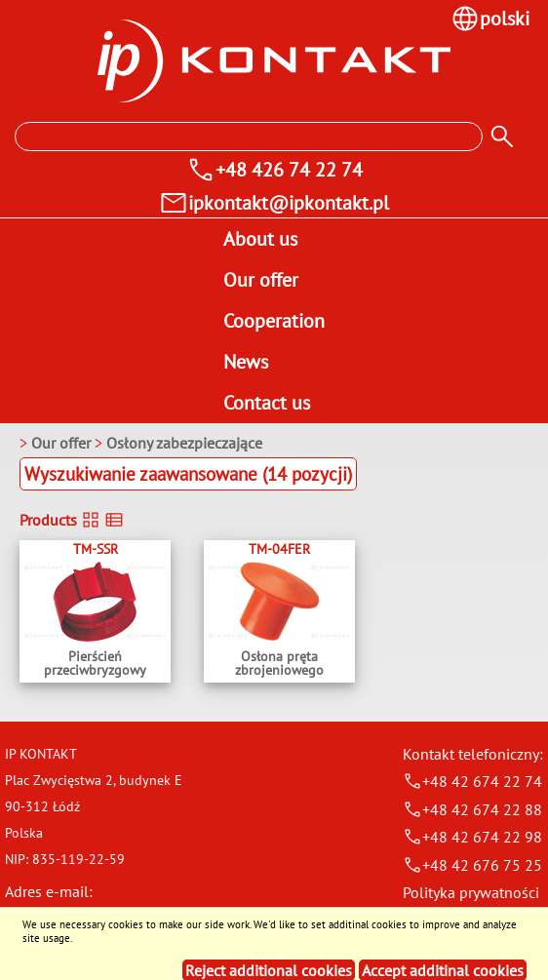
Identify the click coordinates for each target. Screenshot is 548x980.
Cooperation (274, 321)
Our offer (261, 280)
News (246, 362)
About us (260, 239)
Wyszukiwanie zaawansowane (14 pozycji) (188, 474)
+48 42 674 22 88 (472, 809)
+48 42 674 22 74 (472, 781)
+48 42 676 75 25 (472, 865)
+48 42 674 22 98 (472, 837)
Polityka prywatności (471, 892)
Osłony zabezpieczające (184, 443)
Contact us (267, 403)
